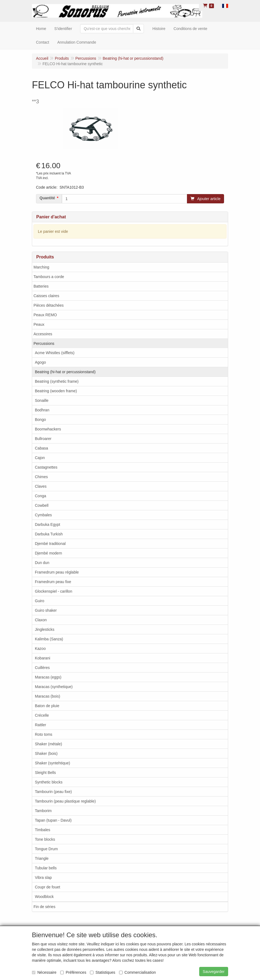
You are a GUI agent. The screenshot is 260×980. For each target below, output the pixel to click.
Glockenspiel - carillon (54, 591)
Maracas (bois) (48, 696)
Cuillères (42, 668)
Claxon (41, 620)
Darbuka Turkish (49, 534)
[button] (225, 5)
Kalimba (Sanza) (49, 639)
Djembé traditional (50, 544)
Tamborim (43, 811)
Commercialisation (137, 972)
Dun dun (42, 563)
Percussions (44, 343)
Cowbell (42, 505)
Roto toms (44, 734)
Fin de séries (44, 907)
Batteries (41, 286)
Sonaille (42, 400)
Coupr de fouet (48, 887)
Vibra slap (43, 878)
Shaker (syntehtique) (52, 763)
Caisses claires (46, 296)
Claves (41, 486)
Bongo (40, 420)
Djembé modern (49, 553)
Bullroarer (43, 439)
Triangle (42, 858)
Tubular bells (46, 868)
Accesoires (43, 334)
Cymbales (43, 515)
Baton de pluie (47, 706)
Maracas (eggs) (48, 677)
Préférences (73, 972)
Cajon (40, 458)
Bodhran (42, 410)
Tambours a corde (49, 277)
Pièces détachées (49, 305)
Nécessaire (44, 972)
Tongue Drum (46, 849)
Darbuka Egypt (48, 524)
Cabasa (41, 448)
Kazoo (40, 649)
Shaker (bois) (46, 753)
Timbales (43, 830)
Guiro (40, 601)
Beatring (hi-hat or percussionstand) (65, 372)
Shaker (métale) (49, 744)
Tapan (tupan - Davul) (53, 820)
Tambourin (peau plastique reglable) (65, 801)
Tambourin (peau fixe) (53, 792)
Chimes (41, 477)
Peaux (39, 324)
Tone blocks (45, 839)
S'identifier (63, 29)
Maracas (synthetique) (54, 687)
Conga (40, 496)
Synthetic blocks (49, 782)
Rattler (40, 725)
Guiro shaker (46, 610)
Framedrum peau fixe (53, 582)
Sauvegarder (214, 972)
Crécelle (42, 715)
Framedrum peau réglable (57, 572)
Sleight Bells (45, 773)
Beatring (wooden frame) (56, 391)
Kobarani (43, 658)
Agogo (40, 362)
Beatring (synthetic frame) (57, 381)
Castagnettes (46, 467)
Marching (41, 267)
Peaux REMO (45, 315)
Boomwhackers (48, 429)
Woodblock (44, 897)
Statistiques (102, 972)
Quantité (47, 198)
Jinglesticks (45, 629)
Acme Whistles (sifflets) (55, 353)
